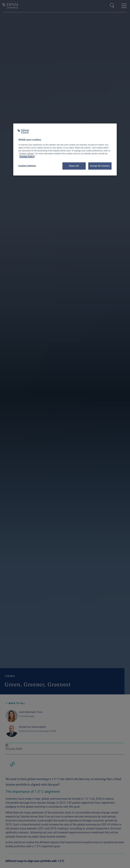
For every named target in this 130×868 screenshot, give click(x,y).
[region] (65, 149)
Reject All (74, 166)
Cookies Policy (27, 156)
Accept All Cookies (100, 166)
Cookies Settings (27, 166)
